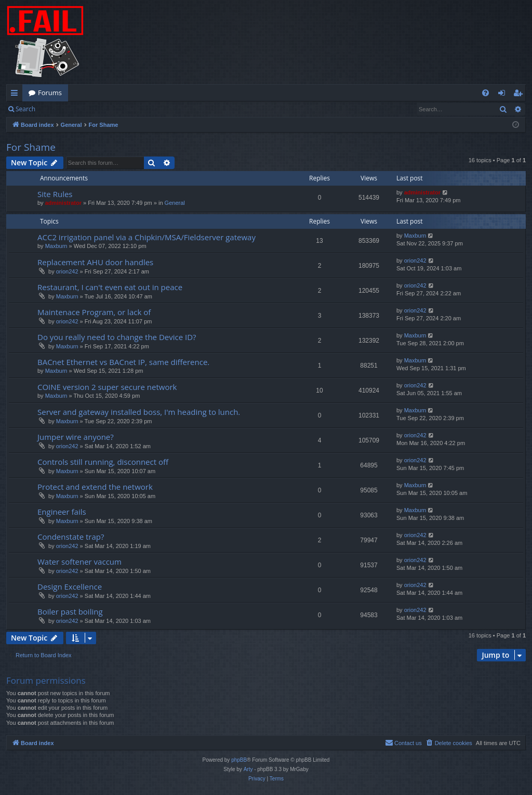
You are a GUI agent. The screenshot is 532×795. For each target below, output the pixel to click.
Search (25, 109)
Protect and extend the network (95, 487)
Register (93, 109)
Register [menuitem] (520, 95)
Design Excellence (70, 587)
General (175, 203)
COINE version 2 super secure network (107, 387)
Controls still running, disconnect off (103, 462)
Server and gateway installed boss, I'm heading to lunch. (139, 412)
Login (58, 109)
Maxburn (56, 246)
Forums (50, 93)
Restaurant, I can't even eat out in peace (110, 287)
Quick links (16, 95)
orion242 (67, 271)
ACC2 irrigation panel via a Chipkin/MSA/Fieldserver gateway (147, 237)
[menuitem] (486, 93)
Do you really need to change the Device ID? (117, 337)
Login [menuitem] (504, 95)
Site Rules (55, 194)
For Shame (31, 147)
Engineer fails (62, 512)
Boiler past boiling (70, 611)
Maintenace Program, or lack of (94, 312)
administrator (63, 203)
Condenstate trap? (71, 537)
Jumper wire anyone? (76, 437)
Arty (248, 769)
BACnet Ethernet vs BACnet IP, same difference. (123, 362)
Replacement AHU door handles (95, 262)
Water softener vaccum (79, 562)
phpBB (239, 760)
